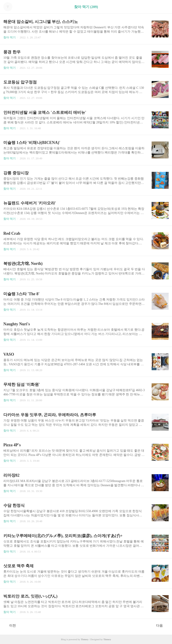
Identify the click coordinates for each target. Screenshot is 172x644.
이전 (10, 625)
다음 (162, 625)
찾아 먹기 (10, 37)
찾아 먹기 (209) (86, 7)
